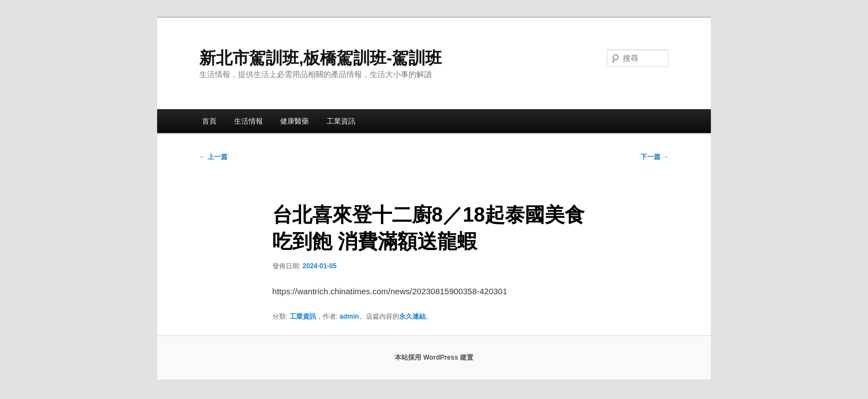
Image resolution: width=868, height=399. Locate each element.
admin (349, 316)
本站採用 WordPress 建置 (434, 357)
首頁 (209, 121)
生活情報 (249, 121)
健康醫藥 (294, 121)
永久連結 (412, 316)
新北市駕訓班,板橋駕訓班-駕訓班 (321, 58)
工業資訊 (341, 121)
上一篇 (213, 157)
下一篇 (655, 157)
